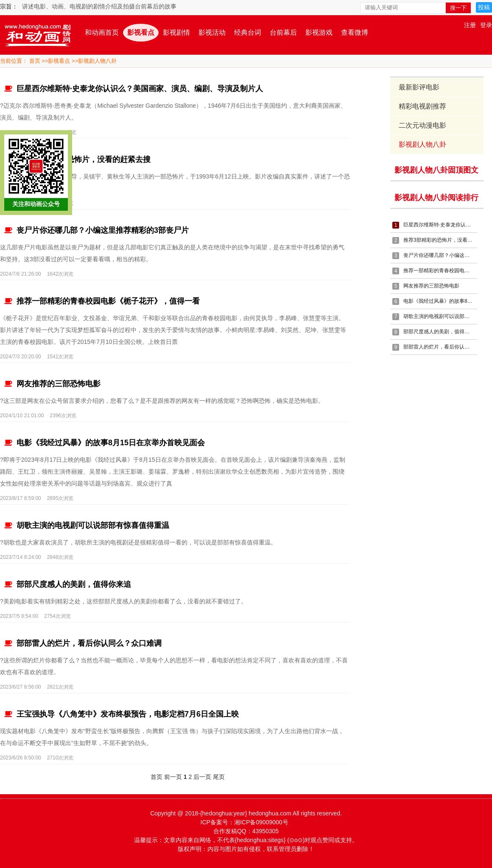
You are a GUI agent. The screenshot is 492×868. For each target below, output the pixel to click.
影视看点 (141, 32)
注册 (470, 25)
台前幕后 (283, 32)
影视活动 (212, 32)
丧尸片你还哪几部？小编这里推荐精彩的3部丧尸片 (96, 230)
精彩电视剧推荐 (423, 106)
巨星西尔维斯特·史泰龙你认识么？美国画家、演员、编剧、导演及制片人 (133, 89)
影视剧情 (176, 32)
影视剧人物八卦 (97, 61)
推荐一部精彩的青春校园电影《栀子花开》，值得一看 (102, 301)
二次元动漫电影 (423, 125)
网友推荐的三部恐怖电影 (52, 384)
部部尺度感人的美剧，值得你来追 (67, 584)
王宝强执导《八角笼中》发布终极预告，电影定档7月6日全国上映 (121, 714)
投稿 (484, 7)
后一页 (202, 777)
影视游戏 (319, 32)
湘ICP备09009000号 (261, 822)
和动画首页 (102, 32)
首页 (35, 61)
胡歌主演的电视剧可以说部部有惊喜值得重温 (86, 525)
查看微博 (355, 32)
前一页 (173, 777)
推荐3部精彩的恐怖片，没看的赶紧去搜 (77, 159)
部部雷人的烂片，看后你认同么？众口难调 (82, 643)
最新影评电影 (419, 87)
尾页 (218, 777)
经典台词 (248, 32)
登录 (486, 25)
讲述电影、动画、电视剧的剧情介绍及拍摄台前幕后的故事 (99, 6)
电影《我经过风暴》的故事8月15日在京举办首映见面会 (104, 443)
